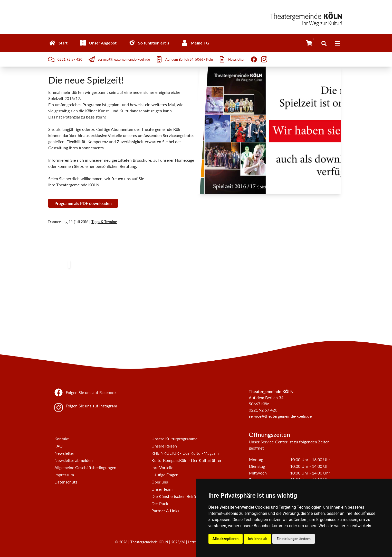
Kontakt (62, 439)
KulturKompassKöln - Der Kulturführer (187, 460)
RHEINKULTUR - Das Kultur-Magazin (185, 453)
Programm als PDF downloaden (83, 203)
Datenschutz (66, 482)
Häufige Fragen (165, 475)
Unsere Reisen (164, 446)
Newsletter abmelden (74, 460)
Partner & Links (165, 511)
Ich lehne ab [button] (257, 539)
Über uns (160, 482)
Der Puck (160, 503)
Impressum (64, 475)
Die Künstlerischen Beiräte (175, 496)
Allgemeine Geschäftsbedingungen (85, 467)
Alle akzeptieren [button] (226, 539)
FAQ (59, 446)
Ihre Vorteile (162, 467)
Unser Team (162, 489)
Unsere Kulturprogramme (174, 439)
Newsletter (64, 453)
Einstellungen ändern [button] (294, 539)
